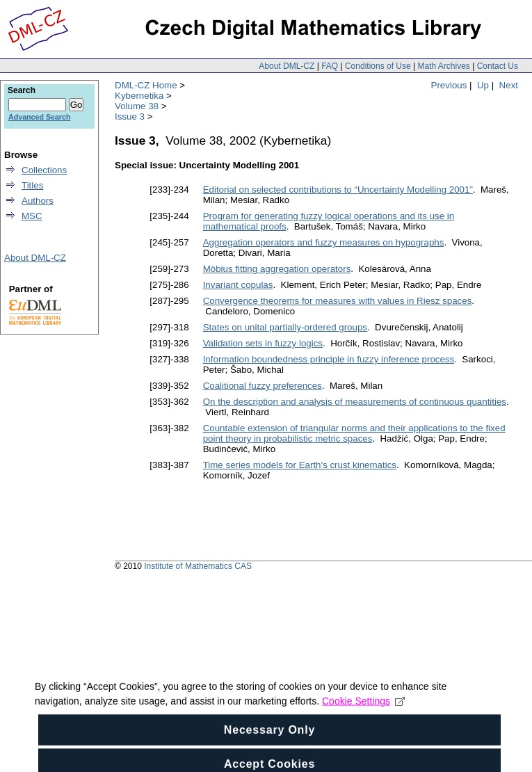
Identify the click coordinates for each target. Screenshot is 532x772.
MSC (32, 216)
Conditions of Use (378, 66)
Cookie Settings (363, 722)
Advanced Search (39, 117)
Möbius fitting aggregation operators (277, 269)
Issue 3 (130, 116)
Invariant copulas (238, 285)
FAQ (330, 66)
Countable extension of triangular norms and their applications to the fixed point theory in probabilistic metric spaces (354, 433)
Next (509, 85)
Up (483, 85)
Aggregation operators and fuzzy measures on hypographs (324, 242)
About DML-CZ (287, 66)
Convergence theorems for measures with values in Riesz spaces (338, 301)
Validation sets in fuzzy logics (263, 343)
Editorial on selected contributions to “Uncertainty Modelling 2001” (338, 190)
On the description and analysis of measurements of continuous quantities (355, 402)
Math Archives (443, 66)
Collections (44, 170)
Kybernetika (139, 96)
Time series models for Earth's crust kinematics (300, 465)
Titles (32, 185)
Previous (449, 85)
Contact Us (498, 66)
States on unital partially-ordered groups (285, 327)
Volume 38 (137, 106)
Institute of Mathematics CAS (198, 566)
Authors (38, 201)
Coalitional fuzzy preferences (263, 386)
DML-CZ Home (146, 85)
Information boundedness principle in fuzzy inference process (329, 359)
